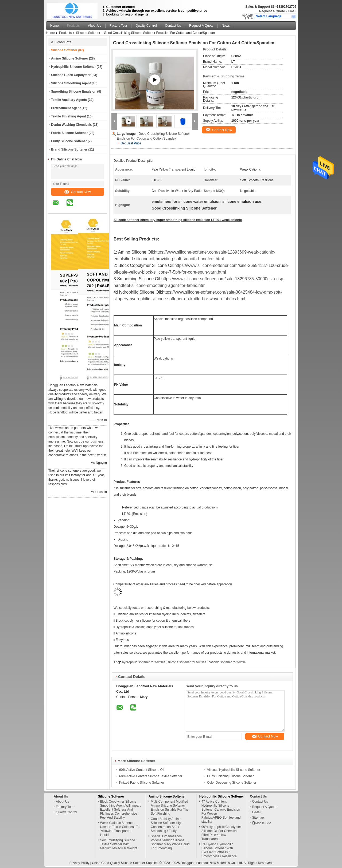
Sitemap (258, 818)
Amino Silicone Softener (70, 58)
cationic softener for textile (227, 662)
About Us (94, 26)
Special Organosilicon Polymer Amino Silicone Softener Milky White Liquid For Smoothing (170, 842)
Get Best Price (131, 143)
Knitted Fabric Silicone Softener (142, 783)
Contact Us (173, 26)
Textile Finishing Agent (69, 116)
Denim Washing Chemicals (71, 125)
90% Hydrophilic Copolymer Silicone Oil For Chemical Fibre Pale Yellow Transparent (221, 833)
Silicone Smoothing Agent (71, 83)
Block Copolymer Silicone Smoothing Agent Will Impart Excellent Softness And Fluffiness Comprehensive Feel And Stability (120, 810)
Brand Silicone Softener (69, 149)
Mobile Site (261, 823)
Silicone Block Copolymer (71, 75)
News (226, 26)
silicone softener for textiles (187, 662)
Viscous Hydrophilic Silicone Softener (234, 770)
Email (292, 11)
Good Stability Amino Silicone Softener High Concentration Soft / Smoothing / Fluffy (167, 825)
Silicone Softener (88, 33)
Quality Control (146, 26)
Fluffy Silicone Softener (69, 141)
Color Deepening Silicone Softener (232, 783)
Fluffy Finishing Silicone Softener (230, 776)
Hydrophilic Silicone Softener (73, 67)
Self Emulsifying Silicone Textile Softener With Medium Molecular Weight (119, 844)
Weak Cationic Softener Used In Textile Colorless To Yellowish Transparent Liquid (120, 829)
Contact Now (77, 192)
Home (55, 26)
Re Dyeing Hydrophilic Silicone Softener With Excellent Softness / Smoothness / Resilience (219, 850)
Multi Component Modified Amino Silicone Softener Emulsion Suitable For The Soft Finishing (170, 808)
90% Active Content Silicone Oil (142, 770)
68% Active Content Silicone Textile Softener (151, 776)
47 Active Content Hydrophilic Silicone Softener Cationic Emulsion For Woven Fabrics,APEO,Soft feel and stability (221, 812)
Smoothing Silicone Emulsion (74, 92)
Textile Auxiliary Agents (69, 100)
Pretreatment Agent (66, 108)
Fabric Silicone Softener (69, 133)
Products (73, 26)
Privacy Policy (79, 863)
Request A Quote (272, 11)
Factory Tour (118, 26)
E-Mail (256, 812)
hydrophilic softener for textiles (144, 662)
